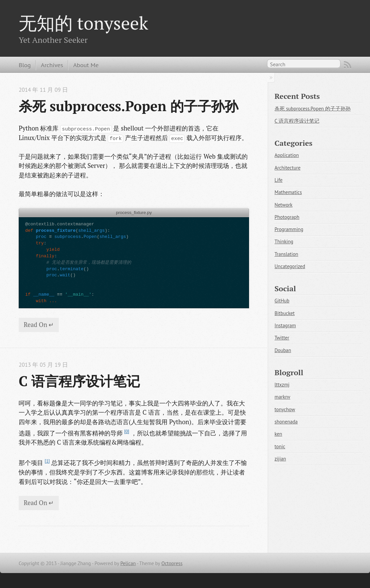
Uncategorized (290, 266)
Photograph (287, 217)
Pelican (128, 563)
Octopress (172, 563)
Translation (286, 254)
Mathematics (288, 192)
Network (284, 205)
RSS (348, 65)
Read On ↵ (39, 325)
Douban (283, 350)
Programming (289, 229)
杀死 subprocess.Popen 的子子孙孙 (128, 106)
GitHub (282, 301)
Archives (52, 65)
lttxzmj (282, 385)
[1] (47, 461)
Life (279, 180)
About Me (86, 65)
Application (287, 155)
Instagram (285, 325)
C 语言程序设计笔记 (79, 381)
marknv (282, 397)
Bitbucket (285, 313)
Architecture (287, 168)
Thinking (284, 241)
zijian (280, 459)
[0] (127, 431)
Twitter (282, 338)
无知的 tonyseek (83, 23)
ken (278, 434)
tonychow (285, 409)
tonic (280, 446)
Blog (25, 65)
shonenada (286, 422)
